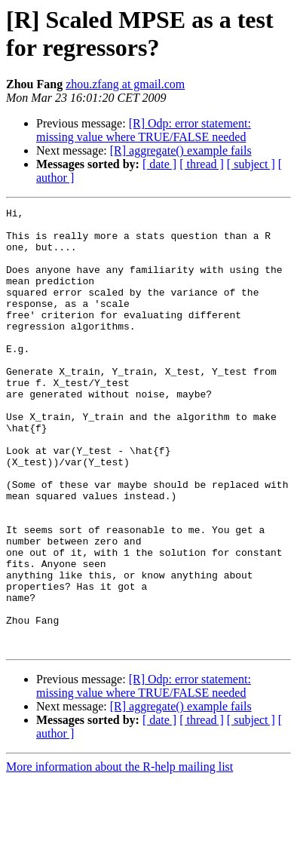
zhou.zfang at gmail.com (125, 84)
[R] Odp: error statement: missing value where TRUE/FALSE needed (144, 130)
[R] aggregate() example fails (181, 150)
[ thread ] (202, 164)
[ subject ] (251, 164)
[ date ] (159, 164)
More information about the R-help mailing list (119, 855)
